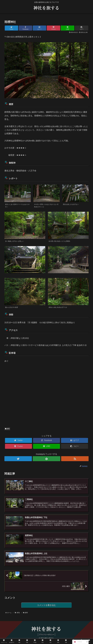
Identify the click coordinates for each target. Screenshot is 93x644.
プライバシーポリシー (47, 637)
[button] (82, 28)
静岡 (7, 429)
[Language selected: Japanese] (80, 642)
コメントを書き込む (46, 608)
